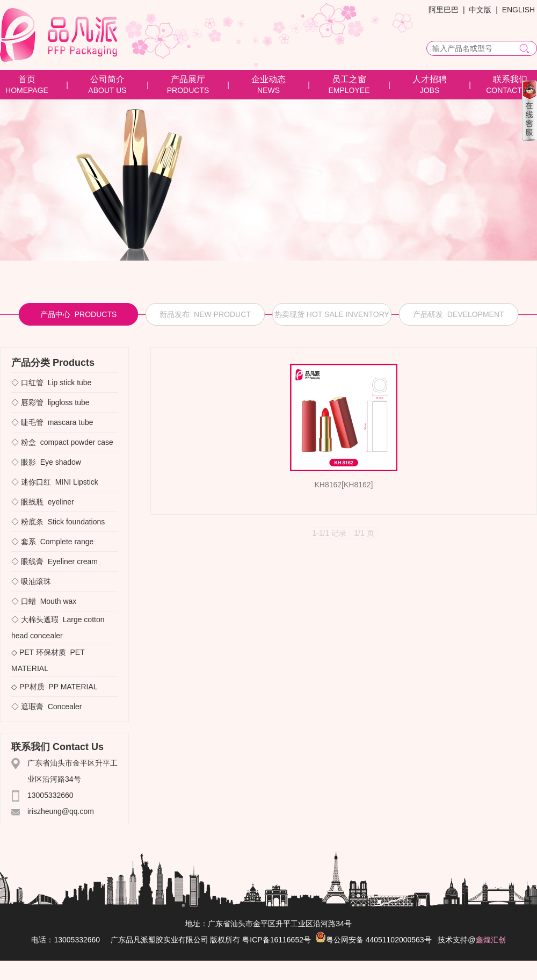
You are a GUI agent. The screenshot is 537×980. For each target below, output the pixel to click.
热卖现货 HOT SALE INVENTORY (332, 314)
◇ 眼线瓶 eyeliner (43, 502)
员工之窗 (349, 79)
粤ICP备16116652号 (277, 940)
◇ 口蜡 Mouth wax (44, 601)
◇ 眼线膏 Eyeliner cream (55, 561)
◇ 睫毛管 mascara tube (52, 422)
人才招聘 (430, 79)
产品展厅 (188, 79)
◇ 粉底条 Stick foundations (58, 522)
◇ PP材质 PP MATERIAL (55, 687)
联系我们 (510, 79)
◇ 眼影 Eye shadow (46, 462)
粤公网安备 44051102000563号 (373, 940)
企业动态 (268, 79)
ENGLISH (518, 10)
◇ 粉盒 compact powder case (62, 442)
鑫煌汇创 (491, 940)
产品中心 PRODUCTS (78, 314)
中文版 (480, 10)
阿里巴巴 (444, 10)
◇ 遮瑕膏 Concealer (46, 707)
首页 (27, 79)
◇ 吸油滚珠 (33, 581)
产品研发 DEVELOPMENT (459, 314)
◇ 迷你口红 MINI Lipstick (55, 482)
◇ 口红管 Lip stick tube (51, 383)
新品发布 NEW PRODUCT (205, 314)
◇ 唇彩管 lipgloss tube (50, 402)
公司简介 (107, 79)
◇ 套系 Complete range (52, 542)
